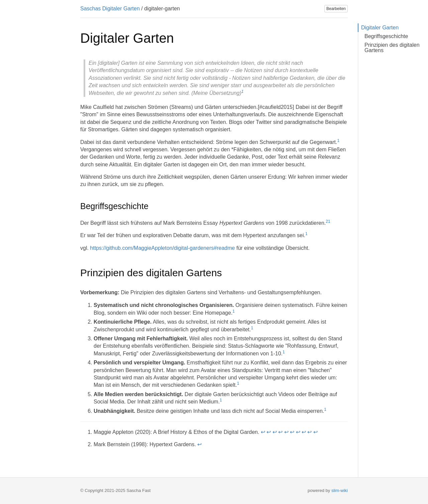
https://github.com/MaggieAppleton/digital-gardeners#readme (162, 248)
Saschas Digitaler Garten (110, 9)
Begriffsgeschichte (386, 36)
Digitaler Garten (380, 28)
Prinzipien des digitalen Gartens (392, 48)
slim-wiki (340, 490)
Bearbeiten (336, 9)
